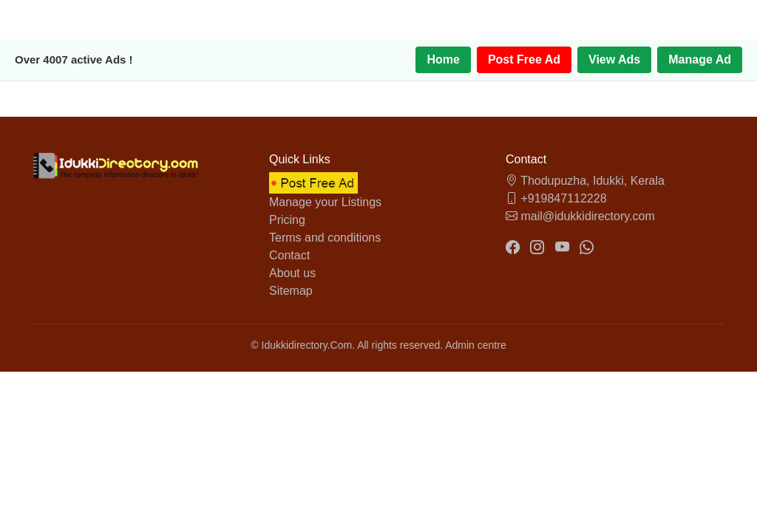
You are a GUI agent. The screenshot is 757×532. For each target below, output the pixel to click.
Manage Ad (700, 59)
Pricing (287, 220)
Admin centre (475, 345)
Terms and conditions (325, 238)
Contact (289, 255)
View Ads (614, 59)
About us (292, 273)
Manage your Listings (325, 202)
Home (443, 59)
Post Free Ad (524, 59)
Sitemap (291, 291)
